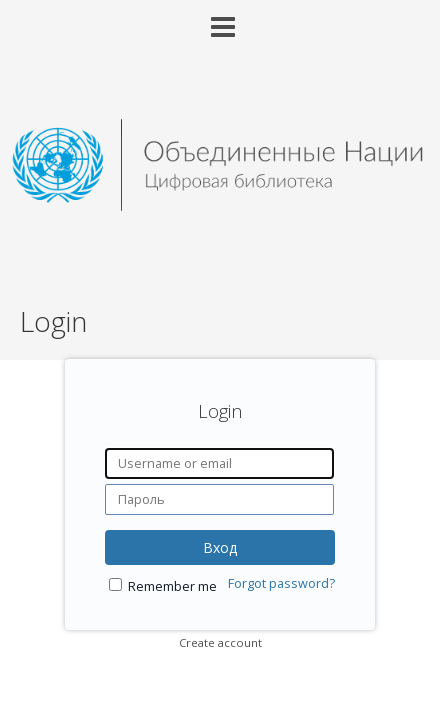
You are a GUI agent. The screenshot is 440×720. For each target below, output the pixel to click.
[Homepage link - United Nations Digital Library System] (220, 205)
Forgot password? (281, 583)
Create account (220, 642)
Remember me (172, 586)
